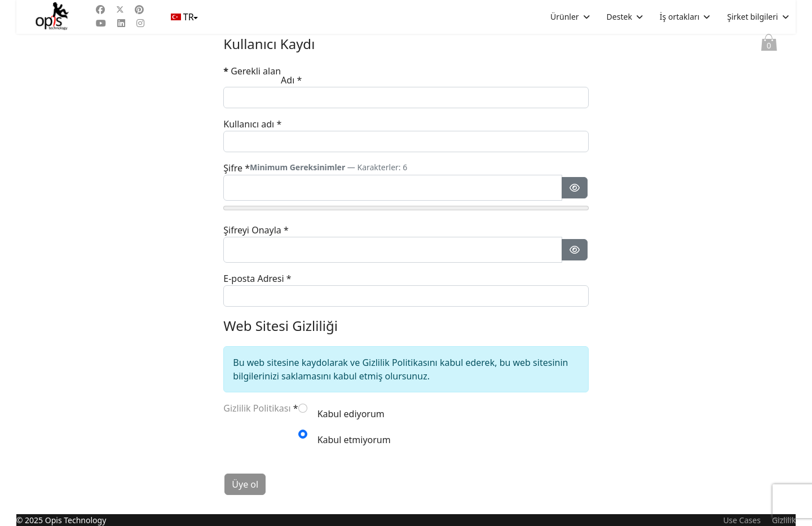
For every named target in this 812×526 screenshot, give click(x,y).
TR (184, 17)
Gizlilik (784, 520)
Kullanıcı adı (252, 124)
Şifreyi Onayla (256, 230)
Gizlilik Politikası (257, 408)
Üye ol (245, 484)
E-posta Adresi (257, 279)
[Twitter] (120, 10)
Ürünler (565, 17)
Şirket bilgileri (752, 17)
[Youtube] (101, 23)
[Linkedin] (121, 23)
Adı (291, 80)
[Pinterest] (139, 10)
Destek (619, 17)
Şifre (237, 168)
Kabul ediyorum (351, 414)
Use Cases (742, 520)
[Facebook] (100, 10)
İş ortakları (680, 17)
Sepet (769, 45)
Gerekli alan (252, 71)
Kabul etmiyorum (354, 440)
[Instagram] (140, 23)
